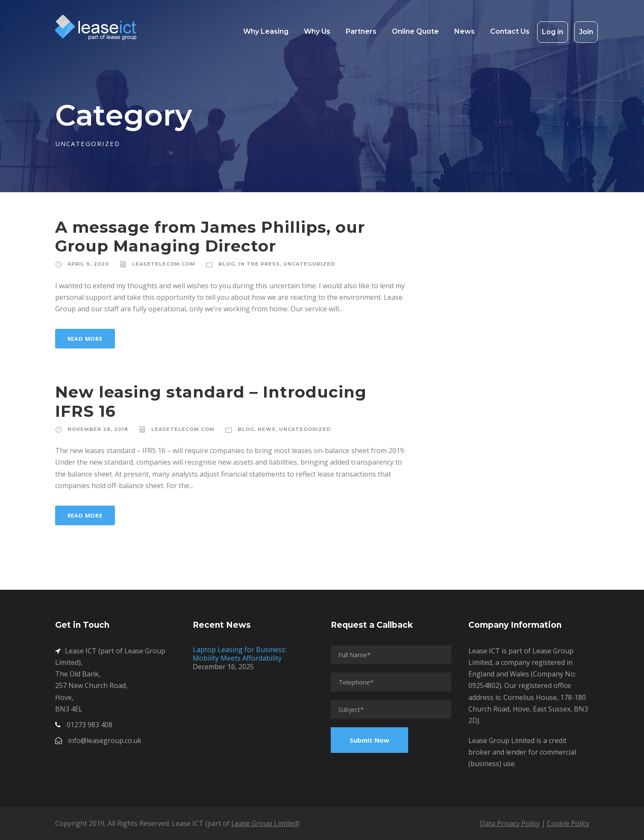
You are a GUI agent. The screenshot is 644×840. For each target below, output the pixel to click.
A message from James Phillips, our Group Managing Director (210, 236)
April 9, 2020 (88, 264)
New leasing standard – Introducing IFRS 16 (211, 401)
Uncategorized (309, 264)
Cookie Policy (568, 823)
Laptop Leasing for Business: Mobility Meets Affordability (240, 654)
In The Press (259, 264)
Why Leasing (266, 31)
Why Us (317, 31)
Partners (361, 31)
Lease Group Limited (264, 823)
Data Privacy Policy (510, 823)
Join (586, 32)
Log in (553, 32)
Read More (85, 339)
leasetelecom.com (164, 264)
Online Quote (415, 31)
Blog (227, 264)
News (465, 31)
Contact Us (510, 31)
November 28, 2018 (98, 429)
